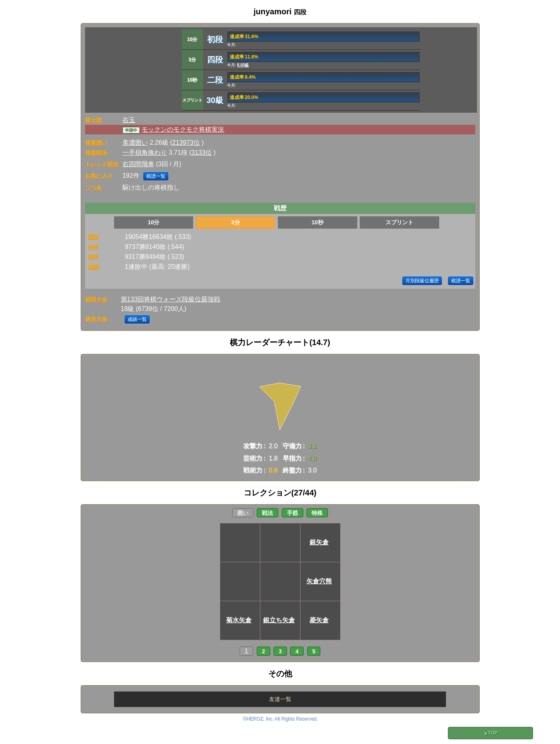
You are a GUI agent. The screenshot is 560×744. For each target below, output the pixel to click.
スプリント (399, 222)
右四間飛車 (138, 164)
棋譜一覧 (156, 176)
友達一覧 (280, 699)
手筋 (293, 513)
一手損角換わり (145, 152)
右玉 (129, 120)
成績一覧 (137, 319)
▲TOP (490, 733)
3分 (236, 222)
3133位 (202, 152)
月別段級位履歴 (422, 281)
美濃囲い (135, 143)
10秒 (318, 222)
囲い (243, 513)
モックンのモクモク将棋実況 (183, 129)
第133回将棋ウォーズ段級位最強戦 (171, 299)
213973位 (186, 143)
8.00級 (243, 65)
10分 (154, 222)
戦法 (267, 513)
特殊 (317, 513)
